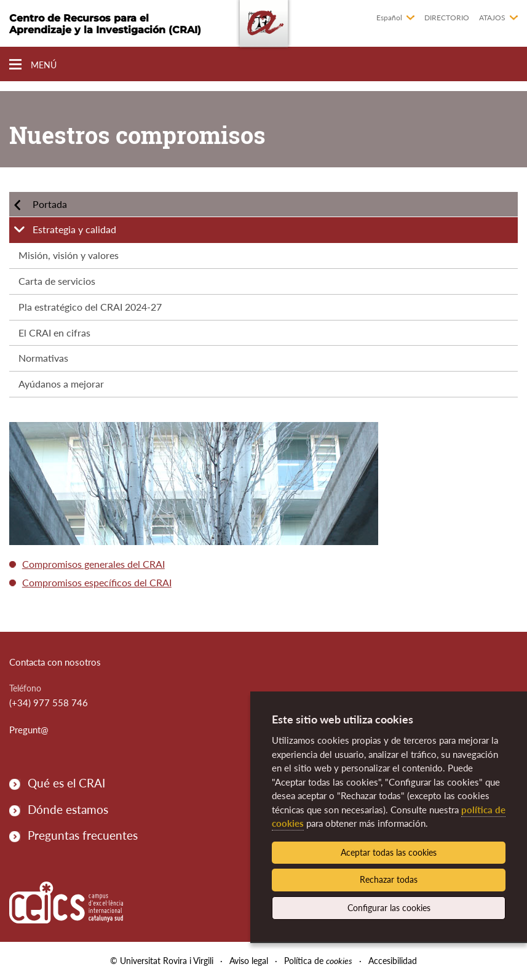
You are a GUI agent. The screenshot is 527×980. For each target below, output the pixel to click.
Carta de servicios (57, 281)
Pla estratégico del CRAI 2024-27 (90, 307)
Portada (50, 204)
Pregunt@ (29, 730)
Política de (318, 961)
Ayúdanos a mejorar (61, 384)
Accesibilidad (393, 961)
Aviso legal (249, 961)
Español (389, 18)
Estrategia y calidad (74, 229)
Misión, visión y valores (69, 255)
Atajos (492, 18)
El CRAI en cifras (54, 333)
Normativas (43, 358)
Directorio (447, 18)
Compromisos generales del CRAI (93, 564)
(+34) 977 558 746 (49, 703)
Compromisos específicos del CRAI (97, 582)
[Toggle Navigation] (33, 65)
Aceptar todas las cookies (389, 852)
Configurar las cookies (389, 908)
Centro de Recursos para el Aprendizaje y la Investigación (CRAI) (105, 24)
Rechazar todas (389, 879)
